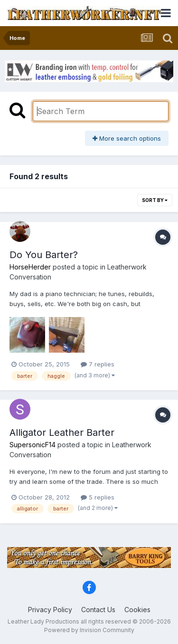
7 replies (98, 364)
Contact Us (98, 610)
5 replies (98, 497)
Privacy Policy (50, 610)
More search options (127, 138)
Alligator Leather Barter (62, 433)
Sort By (155, 200)
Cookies (137, 610)
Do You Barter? (44, 255)
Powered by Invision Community (89, 630)
